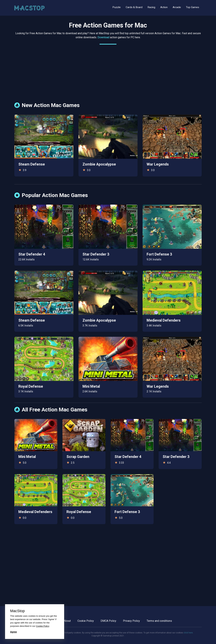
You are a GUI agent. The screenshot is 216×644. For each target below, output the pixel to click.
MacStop (17, 611)
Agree (13, 632)
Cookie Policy (86, 621)
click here (188, 633)
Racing (151, 7)
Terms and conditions (159, 621)
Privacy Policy (131, 621)
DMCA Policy (108, 621)
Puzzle (117, 7)
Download (103, 37)
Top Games (193, 7)
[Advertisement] (108, 71)
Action (164, 7)
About (67, 621)
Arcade (177, 7)
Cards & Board (134, 7)
